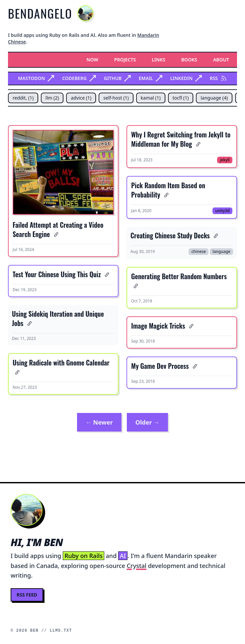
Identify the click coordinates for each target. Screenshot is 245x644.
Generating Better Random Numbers (179, 276)
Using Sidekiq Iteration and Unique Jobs (58, 318)
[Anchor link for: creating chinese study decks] (215, 235)
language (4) (214, 98)
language (221, 251)
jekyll (225, 160)
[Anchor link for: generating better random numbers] (135, 285)
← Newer (99, 422)
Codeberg (79, 78)
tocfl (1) (181, 98)
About (221, 60)
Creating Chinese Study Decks (170, 235)
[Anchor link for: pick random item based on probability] (165, 195)
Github (117, 78)
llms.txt (61, 631)
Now (92, 60)
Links (159, 60)
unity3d (222, 211)
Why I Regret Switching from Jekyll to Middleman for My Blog (181, 139)
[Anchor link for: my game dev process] (194, 366)
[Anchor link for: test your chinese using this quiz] (106, 274)
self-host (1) (116, 98)
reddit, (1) (23, 98)
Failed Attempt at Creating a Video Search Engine (58, 229)
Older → (147, 422)
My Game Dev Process (160, 366)
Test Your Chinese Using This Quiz (57, 274)
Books (189, 60)
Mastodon (36, 78)
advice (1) (81, 98)
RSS (218, 78)
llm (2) (52, 98)
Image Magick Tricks (158, 326)
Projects (125, 60)
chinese (199, 251)
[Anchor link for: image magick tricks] (190, 326)
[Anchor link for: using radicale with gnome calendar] (16, 372)
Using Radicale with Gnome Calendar (61, 362)
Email (151, 78)
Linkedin (186, 78)
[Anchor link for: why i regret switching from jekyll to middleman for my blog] (197, 144)
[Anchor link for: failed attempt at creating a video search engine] (55, 234)
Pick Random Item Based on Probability (168, 190)
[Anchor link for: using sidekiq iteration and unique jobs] (28, 323)
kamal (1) (151, 98)
